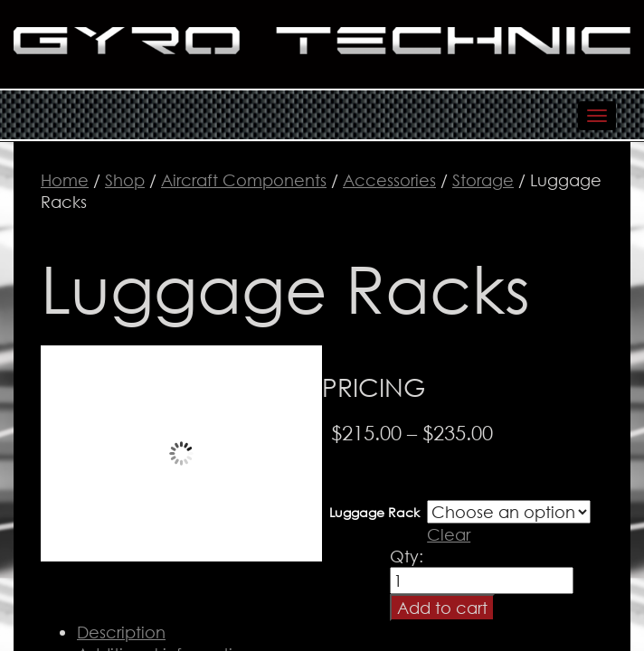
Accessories (389, 180)
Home (65, 180)
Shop (125, 180)
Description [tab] (121, 632)
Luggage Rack (374, 513)
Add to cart (442, 608)
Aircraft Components (244, 180)
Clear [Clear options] (449, 534)
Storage (483, 180)
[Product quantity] (482, 580)
